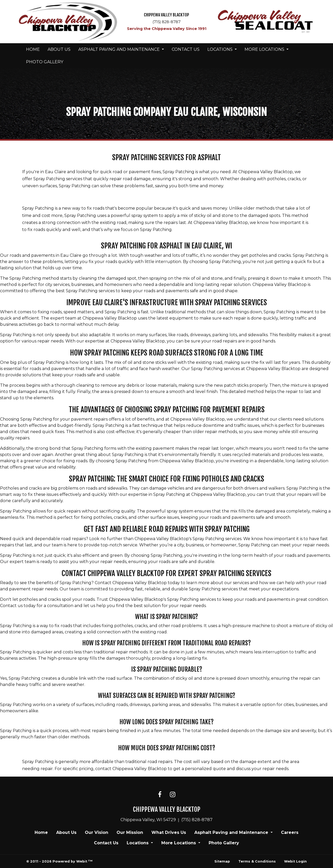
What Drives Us (169, 832)
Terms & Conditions (257, 861)
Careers (290, 832)
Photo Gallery (45, 62)
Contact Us (186, 49)
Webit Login (295, 861)
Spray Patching (38, 762)
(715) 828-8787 (166, 22)
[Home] (68, 22)
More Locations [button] (265, 49)
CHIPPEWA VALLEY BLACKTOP (166, 15)
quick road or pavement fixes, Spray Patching (147, 172)
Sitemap (222, 861)
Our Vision (97, 832)
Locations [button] (220, 49)
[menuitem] (33, 49)
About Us (59, 49)
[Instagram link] (173, 795)
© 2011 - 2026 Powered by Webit (59, 861)
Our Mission (130, 832)
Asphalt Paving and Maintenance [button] (120, 49)
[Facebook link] (160, 795)
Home (33, 49)
